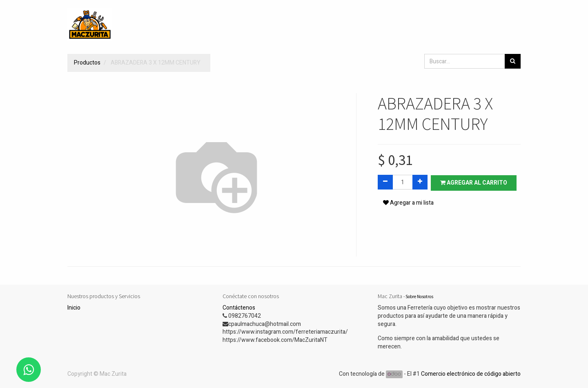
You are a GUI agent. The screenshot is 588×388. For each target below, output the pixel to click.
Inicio (74, 308)
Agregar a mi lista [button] (408, 204)
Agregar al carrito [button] (474, 182)
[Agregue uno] (420, 182)
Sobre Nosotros (419, 297)
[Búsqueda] (513, 61)
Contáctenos (239, 308)
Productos (87, 63)
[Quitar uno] (385, 182)
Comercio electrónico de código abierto (471, 374)
